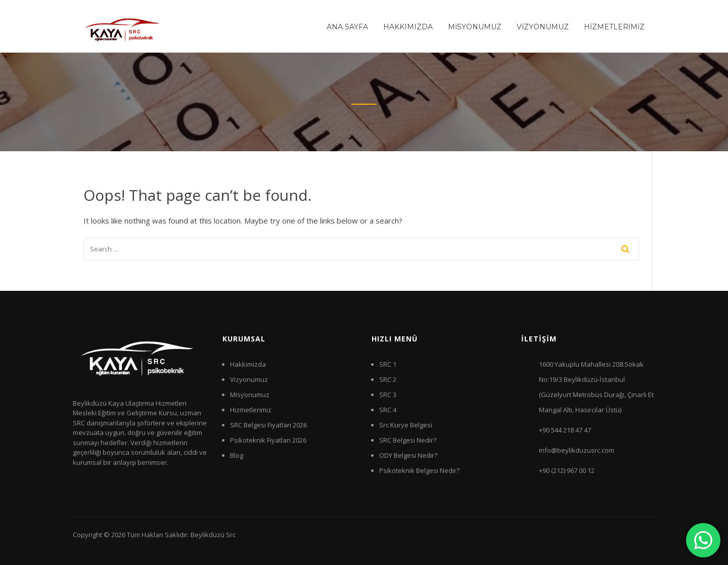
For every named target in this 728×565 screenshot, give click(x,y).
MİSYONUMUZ (475, 27)
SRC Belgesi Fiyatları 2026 (268, 425)
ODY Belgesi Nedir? (408, 455)
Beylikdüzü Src (213, 535)
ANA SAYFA (347, 27)
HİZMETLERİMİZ (614, 27)
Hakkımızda (248, 364)
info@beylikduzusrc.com (577, 450)
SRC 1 (388, 364)
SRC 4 (388, 410)
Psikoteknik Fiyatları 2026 (268, 440)
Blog (237, 455)
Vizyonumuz (249, 379)
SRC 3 (388, 395)
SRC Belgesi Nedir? (408, 440)
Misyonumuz (250, 395)
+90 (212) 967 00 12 (567, 470)
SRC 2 (388, 379)
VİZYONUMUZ (543, 27)
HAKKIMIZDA (408, 27)
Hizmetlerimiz (251, 410)
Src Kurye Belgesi (406, 425)
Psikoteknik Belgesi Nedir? (419, 470)
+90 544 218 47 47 (565, 430)
